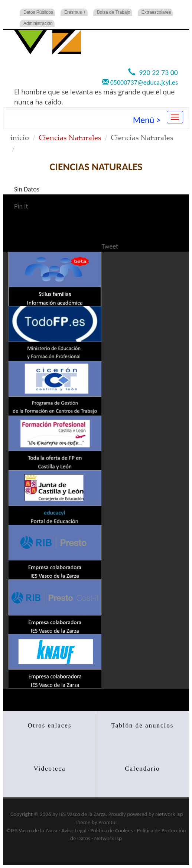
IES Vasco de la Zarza (82, 814)
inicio (20, 137)
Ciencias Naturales (142, 137)
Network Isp (169, 814)
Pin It (21, 206)
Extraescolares (156, 12)
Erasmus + (75, 12)
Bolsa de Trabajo (114, 12)
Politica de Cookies (111, 830)
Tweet (110, 246)
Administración (38, 23)
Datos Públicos (38, 12)
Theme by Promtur (96, 822)
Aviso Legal (74, 830)
